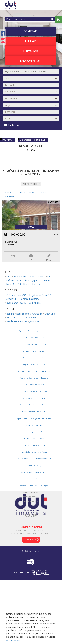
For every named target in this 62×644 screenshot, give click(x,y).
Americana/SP (19, 295)
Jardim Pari (35, 321)
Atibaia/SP (11, 299)
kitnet (26, 284)
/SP (8, 295)
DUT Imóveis (9, 192)
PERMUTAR (30, 51)
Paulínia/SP (44, 192)
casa (9, 276)
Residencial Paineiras (17, 321)
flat (19, 284)
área (27, 280)
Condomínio (14, 125)
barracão (11, 284)
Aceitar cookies (14, 640)
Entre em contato (31, 492)
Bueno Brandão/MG (16, 303)
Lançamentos (30, 61)
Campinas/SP (36, 303)
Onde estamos (31, 501)
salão (19, 280)
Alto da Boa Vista (15, 317)
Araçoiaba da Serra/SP (40, 295)
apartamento (20, 276)
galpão (35, 280)
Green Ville (50, 314)
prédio (32, 276)
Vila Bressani (10, 196)
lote (40, 284)
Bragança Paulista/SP (30, 299)
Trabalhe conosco (31, 497)
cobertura (45, 280)
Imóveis (33, 192)
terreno (41, 276)
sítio (33, 284)
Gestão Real (31, 516)
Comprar (30, 31)
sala (49, 276)
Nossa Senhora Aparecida (29, 314)
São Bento (31, 317)
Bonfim (10, 314)
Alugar (30, 41)
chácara (10, 280)
